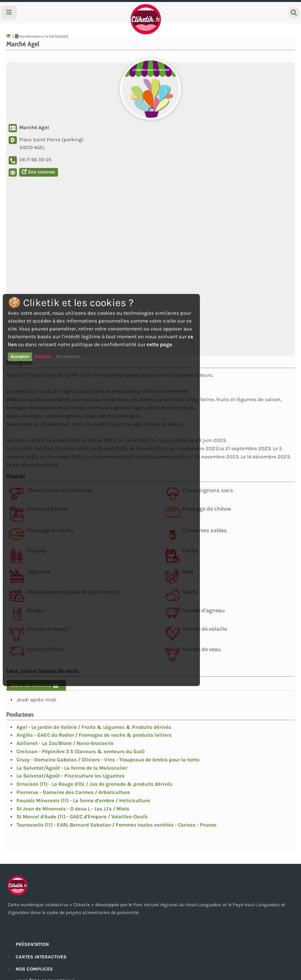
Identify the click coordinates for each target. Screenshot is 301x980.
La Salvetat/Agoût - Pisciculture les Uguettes (71, 776)
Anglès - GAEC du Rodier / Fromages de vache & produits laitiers (94, 735)
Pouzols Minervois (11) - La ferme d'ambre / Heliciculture (83, 800)
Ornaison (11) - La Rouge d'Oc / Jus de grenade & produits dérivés (94, 784)
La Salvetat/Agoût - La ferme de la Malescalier (72, 768)
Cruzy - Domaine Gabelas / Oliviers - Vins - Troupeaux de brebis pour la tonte (108, 760)
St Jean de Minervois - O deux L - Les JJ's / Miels (73, 809)
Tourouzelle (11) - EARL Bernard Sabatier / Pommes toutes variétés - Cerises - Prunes (117, 825)
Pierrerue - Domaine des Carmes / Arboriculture (73, 792)
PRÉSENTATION (32, 944)
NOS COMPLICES (34, 969)
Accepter (20, 356)
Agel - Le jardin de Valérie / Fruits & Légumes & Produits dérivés (94, 727)
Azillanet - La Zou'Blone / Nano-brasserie (65, 743)
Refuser (43, 356)
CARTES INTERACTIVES (41, 957)
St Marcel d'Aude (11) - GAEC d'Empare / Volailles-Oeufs (82, 817)
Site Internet (39, 172)
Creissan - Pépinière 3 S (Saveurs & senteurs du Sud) (81, 751)
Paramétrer (69, 356)
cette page (159, 344)
